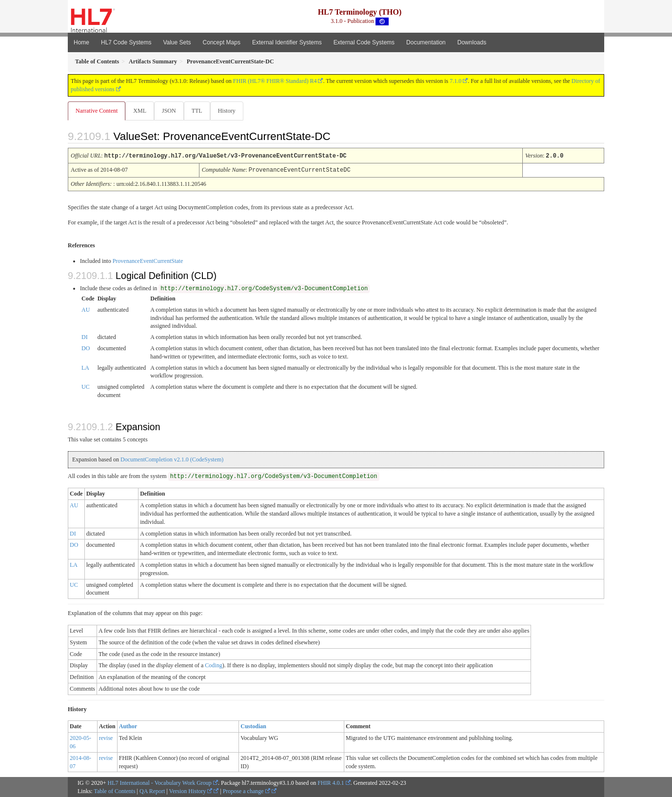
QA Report (152, 791)
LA (85, 367)
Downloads (472, 42)
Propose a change (247, 791)
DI (85, 337)
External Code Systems (364, 42)
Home (81, 42)
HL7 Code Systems (126, 42)
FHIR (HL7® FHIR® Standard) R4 (275, 81)
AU (86, 309)
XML (141, 111)
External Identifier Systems (287, 42)
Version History (191, 791)
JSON (171, 111)
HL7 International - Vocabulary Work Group (160, 782)
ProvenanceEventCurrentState (148, 260)
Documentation (426, 42)
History (231, 111)
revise (106, 737)
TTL (200, 111)
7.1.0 (455, 81)
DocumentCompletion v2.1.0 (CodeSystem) (172, 459)
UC (86, 386)
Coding (213, 665)
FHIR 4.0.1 (331, 782)
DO (86, 348)
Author (128, 726)
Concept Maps (222, 42)
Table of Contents (114, 791)
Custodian (253, 726)
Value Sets (177, 42)
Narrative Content (97, 111)
